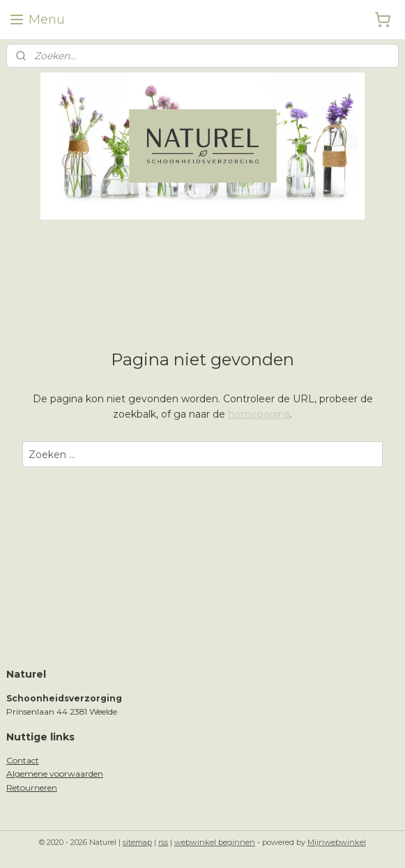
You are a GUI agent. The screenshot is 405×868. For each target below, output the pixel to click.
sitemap (137, 842)
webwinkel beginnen (215, 842)
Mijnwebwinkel (337, 842)
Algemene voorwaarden (55, 774)
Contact (23, 760)
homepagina (259, 414)
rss (163, 842)
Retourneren (32, 787)
